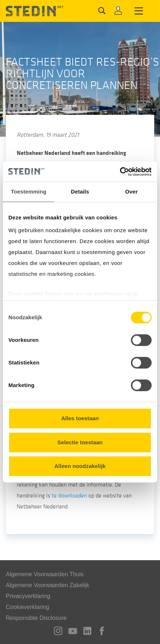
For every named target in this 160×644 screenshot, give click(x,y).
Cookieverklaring (27, 607)
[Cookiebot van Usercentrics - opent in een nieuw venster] (120, 172)
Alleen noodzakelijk (80, 466)
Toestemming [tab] (29, 192)
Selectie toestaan (80, 442)
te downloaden (69, 496)
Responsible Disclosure (36, 618)
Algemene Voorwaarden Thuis (45, 574)
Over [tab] (131, 192)
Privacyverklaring (28, 596)
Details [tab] (80, 192)
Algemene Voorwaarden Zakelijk (47, 585)
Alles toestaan (80, 418)
